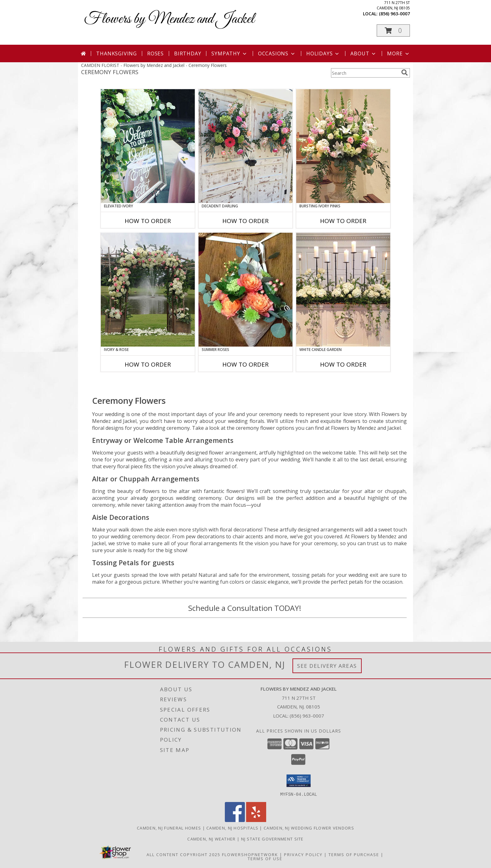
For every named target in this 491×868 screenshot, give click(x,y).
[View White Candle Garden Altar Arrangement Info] (343, 290)
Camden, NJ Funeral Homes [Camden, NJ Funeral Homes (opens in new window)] (169, 828)
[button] (393, 30)
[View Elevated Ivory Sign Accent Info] (148, 146)
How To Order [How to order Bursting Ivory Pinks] (343, 221)
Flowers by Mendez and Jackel (169, 19)
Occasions (277, 53)
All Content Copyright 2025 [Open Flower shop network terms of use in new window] (183, 854)
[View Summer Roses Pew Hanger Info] (246, 290)
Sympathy (229, 53)
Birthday (188, 53)
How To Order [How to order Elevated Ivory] (148, 221)
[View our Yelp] (256, 820)
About (364, 53)
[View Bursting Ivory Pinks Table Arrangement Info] (343, 146)
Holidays (323, 53)
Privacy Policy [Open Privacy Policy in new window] (303, 854)
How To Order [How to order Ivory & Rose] (148, 364)
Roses (155, 53)
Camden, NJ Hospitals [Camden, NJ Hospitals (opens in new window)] (232, 828)
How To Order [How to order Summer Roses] (246, 364)
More (398, 53)
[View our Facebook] (235, 820)
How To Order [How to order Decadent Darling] (246, 221)
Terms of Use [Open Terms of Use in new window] (265, 858)
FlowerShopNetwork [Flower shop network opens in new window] (250, 854)
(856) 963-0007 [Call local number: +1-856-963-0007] (394, 14)
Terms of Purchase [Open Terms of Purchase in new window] (354, 854)
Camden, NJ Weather (211, 839)
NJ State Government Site (272, 839)
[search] (405, 73)
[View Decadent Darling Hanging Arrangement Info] (246, 146)
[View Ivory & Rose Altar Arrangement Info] (148, 290)
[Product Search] (365, 73)
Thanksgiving (116, 53)
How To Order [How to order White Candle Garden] (343, 364)
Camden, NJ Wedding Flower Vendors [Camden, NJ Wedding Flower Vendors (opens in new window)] (309, 828)
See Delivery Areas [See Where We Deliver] (327, 666)
